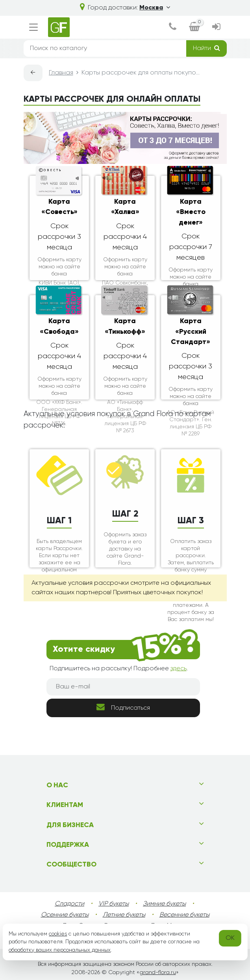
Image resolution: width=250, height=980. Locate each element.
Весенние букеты (184, 915)
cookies (58, 934)
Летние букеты (124, 915)
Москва (155, 8)
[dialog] (173, 27)
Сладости (69, 904)
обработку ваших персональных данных (60, 950)
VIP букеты (114, 904)
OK (230, 938)
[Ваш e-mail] (123, 687)
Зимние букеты (164, 904)
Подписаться (123, 707)
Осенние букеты (65, 915)
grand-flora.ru (158, 973)
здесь (179, 669)
